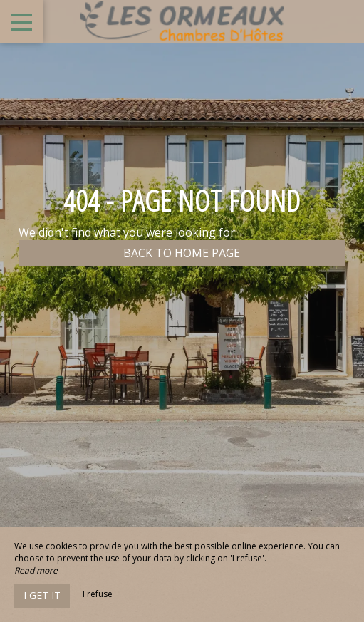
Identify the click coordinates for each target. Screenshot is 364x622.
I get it (42, 595)
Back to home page (182, 253)
